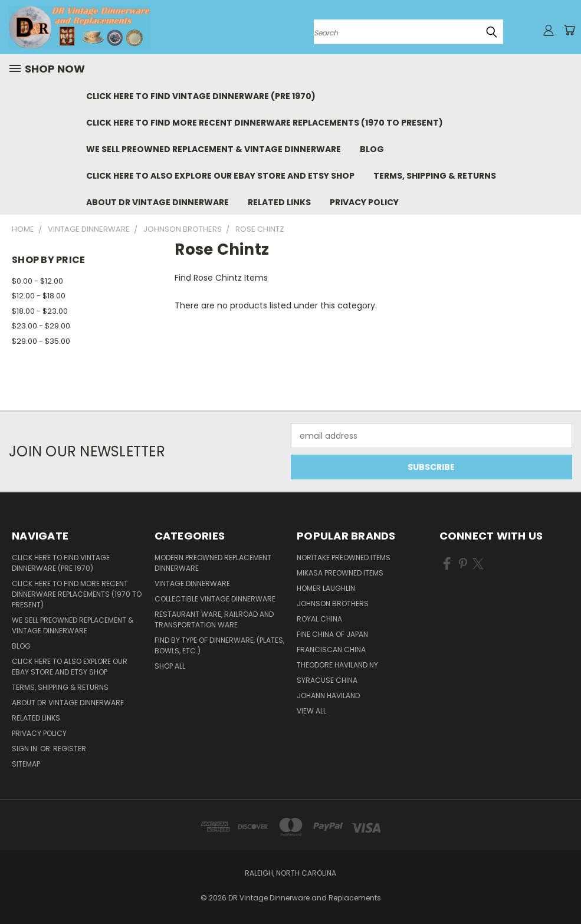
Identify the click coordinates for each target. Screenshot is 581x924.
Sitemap (26, 764)
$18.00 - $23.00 (40, 311)
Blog (372, 149)
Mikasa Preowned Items (340, 573)
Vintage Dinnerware (192, 583)
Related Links (279, 202)
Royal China (319, 619)
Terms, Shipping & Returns (435, 176)
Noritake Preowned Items (344, 558)
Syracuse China (327, 680)
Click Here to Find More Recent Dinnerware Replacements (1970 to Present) (265, 123)
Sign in (25, 749)
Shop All (170, 666)
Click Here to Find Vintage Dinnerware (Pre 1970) (201, 96)
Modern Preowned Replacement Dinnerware (213, 563)
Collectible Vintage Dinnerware (215, 599)
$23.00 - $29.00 (41, 326)
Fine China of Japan (332, 634)
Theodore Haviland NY (337, 665)
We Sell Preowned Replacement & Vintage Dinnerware (214, 149)
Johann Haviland (328, 696)
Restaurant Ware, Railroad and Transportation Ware (214, 619)
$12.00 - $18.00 (39, 296)
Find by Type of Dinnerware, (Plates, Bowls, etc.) (219, 645)
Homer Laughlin (326, 588)
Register (70, 749)
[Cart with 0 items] (569, 30)
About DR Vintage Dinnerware (157, 202)
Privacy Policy (364, 202)
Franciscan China (331, 650)
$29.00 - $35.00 (41, 341)
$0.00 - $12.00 (37, 281)
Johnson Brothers (333, 604)
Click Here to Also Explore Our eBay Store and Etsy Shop (220, 176)
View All (311, 711)
